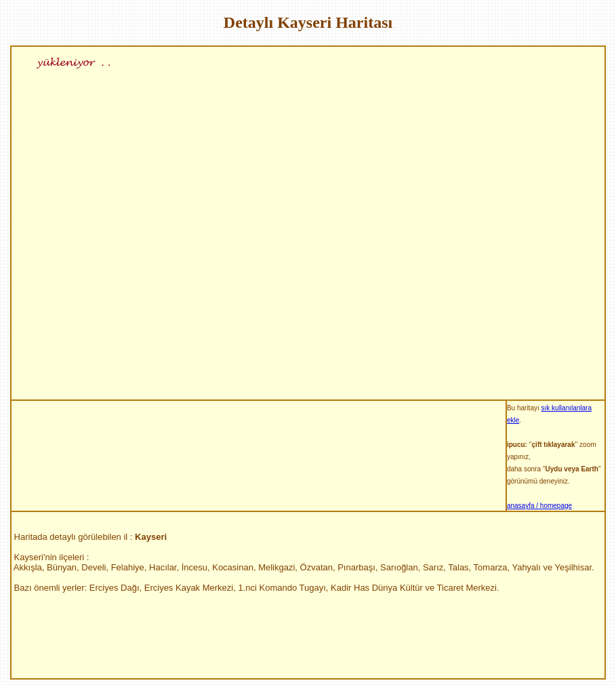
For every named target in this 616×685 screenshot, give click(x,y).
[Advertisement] (258, 416)
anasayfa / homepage (539, 506)
